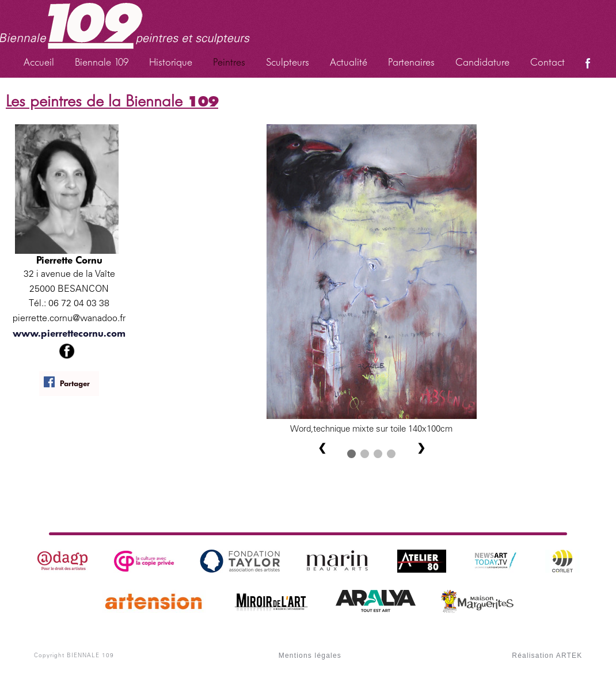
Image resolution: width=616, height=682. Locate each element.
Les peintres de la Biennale (112, 101)
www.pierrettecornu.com (69, 333)
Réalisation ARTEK (547, 656)
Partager (66, 382)
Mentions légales (310, 656)
